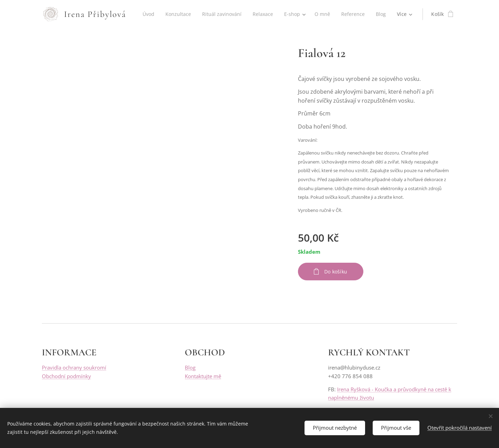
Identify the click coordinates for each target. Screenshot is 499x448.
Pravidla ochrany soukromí (74, 368)
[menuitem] (166, 14)
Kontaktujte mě (203, 376)
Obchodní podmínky (66, 376)
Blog (190, 368)
